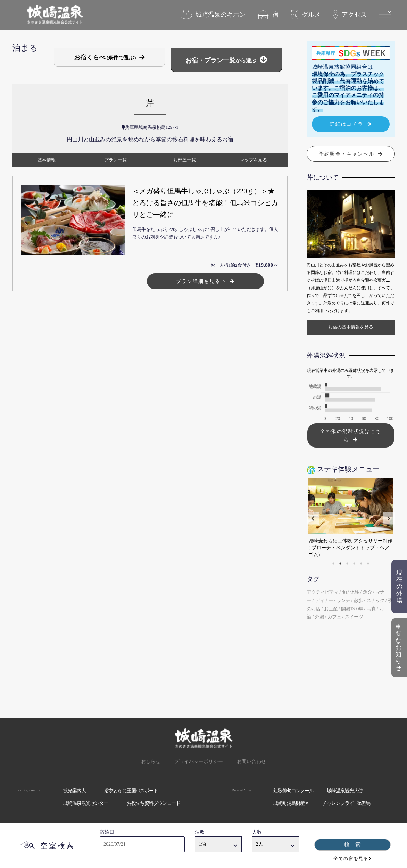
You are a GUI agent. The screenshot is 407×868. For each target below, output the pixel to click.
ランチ (343, 600)
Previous (313, 519)
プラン (115, 160)
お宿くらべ (105, 57)
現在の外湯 (399, 586)
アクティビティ (322, 592)
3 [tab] (347, 564)
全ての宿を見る (351, 858)
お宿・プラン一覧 (221, 60)
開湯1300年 (352, 609)
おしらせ (151, 762)
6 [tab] (368, 564)
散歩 (358, 600)
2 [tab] (340, 564)
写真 (371, 609)
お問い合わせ (251, 762)
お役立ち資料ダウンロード (154, 803)
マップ (254, 160)
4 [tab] (354, 564)
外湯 (319, 617)
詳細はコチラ (347, 124)
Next (389, 519)
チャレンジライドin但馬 (346, 803)
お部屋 (185, 160)
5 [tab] (361, 564)
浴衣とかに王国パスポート (131, 791)
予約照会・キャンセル (347, 154)
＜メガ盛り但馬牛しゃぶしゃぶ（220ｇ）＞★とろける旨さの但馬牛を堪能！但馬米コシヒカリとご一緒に (205, 203)
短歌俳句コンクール (293, 791)
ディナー (324, 600)
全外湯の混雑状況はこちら (351, 435)
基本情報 (47, 160)
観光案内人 (74, 791)
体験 (355, 592)
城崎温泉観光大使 (345, 791)
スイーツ (354, 617)
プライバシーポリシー (199, 762)
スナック (375, 600)
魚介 (367, 592)
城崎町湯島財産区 (291, 803)
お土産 (331, 609)
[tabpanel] (349, 518)
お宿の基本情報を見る (351, 327)
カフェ (334, 617)
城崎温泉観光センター (86, 803)
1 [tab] (333, 564)
